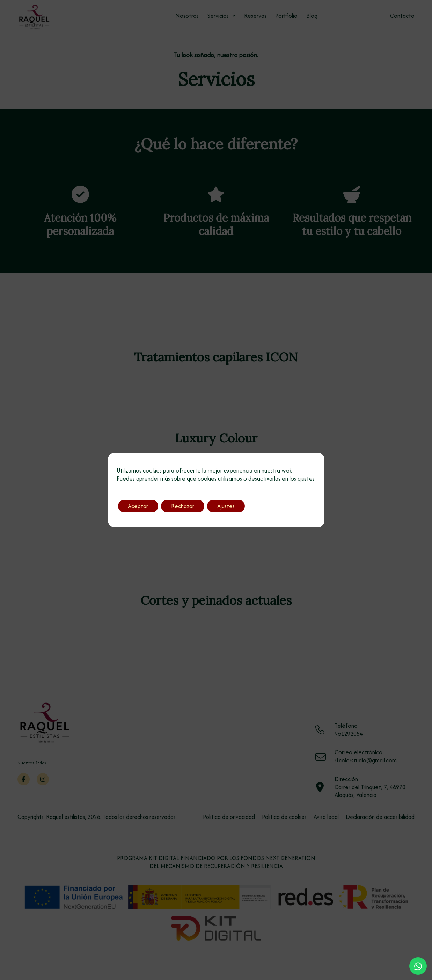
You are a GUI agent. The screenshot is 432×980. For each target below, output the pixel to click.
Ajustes (228, 506)
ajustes (306, 479)
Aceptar (139, 506)
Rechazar (184, 506)
